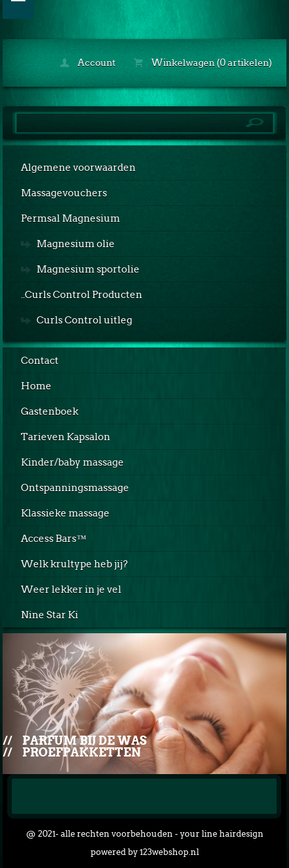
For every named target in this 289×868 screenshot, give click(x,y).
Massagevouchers (64, 193)
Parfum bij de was (84, 741)
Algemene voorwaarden (78, 168)
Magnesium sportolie (88, 269)
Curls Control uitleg (84, 320)
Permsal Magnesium (70, 218)
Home (36, 386)
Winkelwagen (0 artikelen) (203, 63)
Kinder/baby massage (72, 462)
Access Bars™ (53, 539)
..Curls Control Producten (82, 295)
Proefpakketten (82, 752)
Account (88, 63)
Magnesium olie (76, 244)
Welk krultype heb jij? (74, 564)
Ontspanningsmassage (75, 488)
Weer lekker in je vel (71, 590)
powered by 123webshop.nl (145, 852)
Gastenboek (50, 412)
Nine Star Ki (50, 615)
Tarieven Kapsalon (66, 437)
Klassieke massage (65, 513)
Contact (40, 361)
